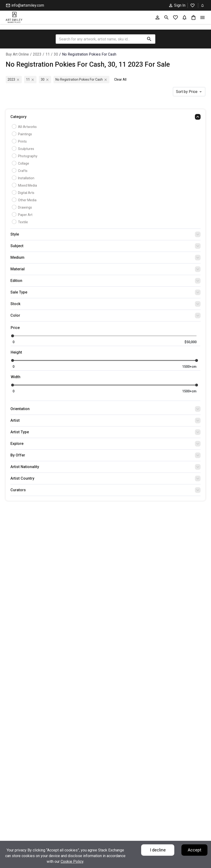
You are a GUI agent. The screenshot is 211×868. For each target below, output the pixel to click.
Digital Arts (24, 193)
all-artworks (25, 127)
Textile (20, 222)
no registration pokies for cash (89, 54)
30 (56, 54)
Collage (21, 163)
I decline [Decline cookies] (158, 850)
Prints (20, 141)
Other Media (25, 200)
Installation (24, 178)
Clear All (120, 79)
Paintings (22, 134)
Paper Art (23, 215)
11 (48, 54)
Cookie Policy (72, 861)
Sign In (177, 5)
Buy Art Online (17, 54)
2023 (37, 54)
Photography (25, 156)
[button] (105, 118)
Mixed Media (25, 185)
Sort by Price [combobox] (187, 92)
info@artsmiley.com (25, 5)
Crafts (20, 171)
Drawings (22, 207)
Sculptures (24, 149)
